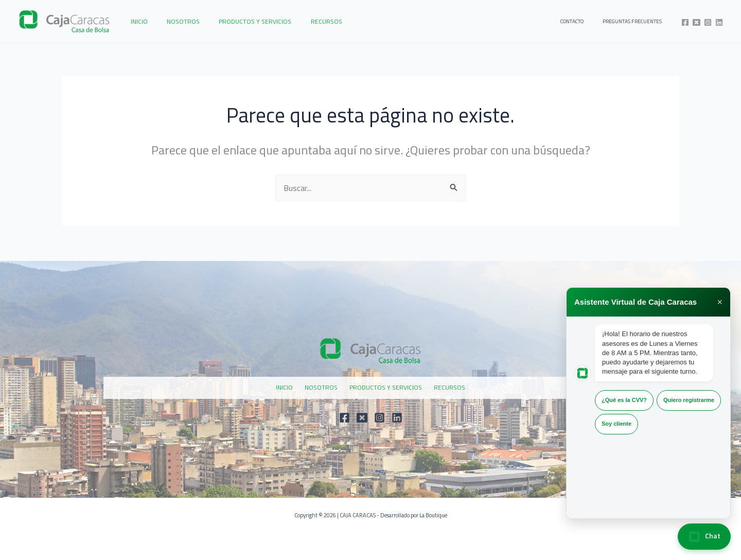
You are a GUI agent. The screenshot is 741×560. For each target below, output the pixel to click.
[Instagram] (708, 22)
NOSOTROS (173, 21)
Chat (704, 537)
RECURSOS (302, 21)
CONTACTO (585, 21)
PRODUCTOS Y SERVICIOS (238, 21)
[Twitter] (696, 22)
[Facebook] (685, 22)
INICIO (136, 21)
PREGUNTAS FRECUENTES (636, 21)
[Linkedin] (719, 22)
